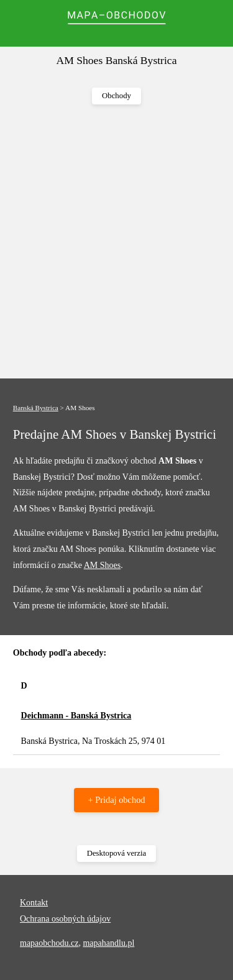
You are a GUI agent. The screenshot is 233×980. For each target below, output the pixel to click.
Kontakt (34, 903)
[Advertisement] (116, 242)
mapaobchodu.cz (49, 943)
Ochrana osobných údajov (65, 919)
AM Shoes (103, 565)
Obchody (116, 96)
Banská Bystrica (36, 408)
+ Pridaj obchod (116, 800)
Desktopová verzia (117, 853)
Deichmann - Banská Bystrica (76, 716)
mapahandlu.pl (108, 943)
